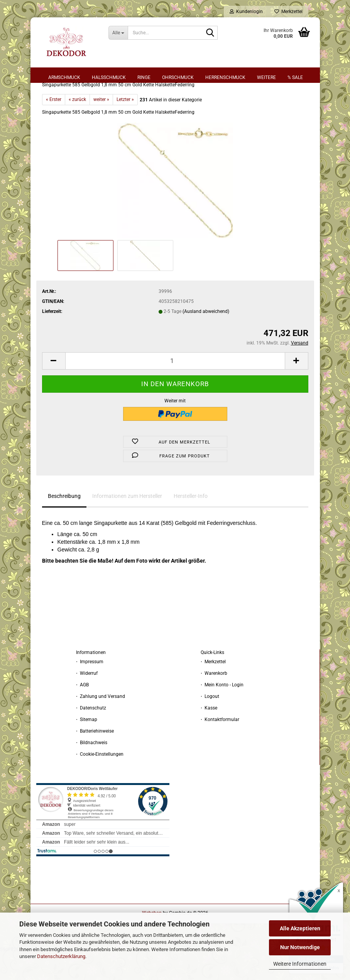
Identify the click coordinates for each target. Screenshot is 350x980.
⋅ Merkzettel (213, 689)
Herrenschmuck (225, 77)
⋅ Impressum (90, 689)
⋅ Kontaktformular (220, 746)
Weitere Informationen (300, 964)
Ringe (144, 77)
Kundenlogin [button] (246, 12)
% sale (295, 77)
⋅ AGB (82, 712)
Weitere (266, 77)
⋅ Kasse (209, 735)
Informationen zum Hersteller (127, 523)
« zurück (77, 126)
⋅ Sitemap (87, 746)
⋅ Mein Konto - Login (222, 712)
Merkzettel (288, 12)
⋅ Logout (210, 723)
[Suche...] (118, 33)
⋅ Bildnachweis (92, 770)
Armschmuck (64, 77)
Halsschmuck (109, 77)
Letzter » (125, 126)
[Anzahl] (175, 388)
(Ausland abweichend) (206, 338)
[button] (54, 388)
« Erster (54, 126)
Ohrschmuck (178, 77)
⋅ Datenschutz (91, 735)
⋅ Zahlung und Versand (101, 723)
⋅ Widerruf (87, 700)
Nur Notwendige (300, 947)
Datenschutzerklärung (61, 956)
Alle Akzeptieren (300, 928)
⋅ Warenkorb (214, 700)
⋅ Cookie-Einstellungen (100, 781)
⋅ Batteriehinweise (95, 758)
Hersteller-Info (191, 523)
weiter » (101, 126)
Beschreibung (64, 523)
